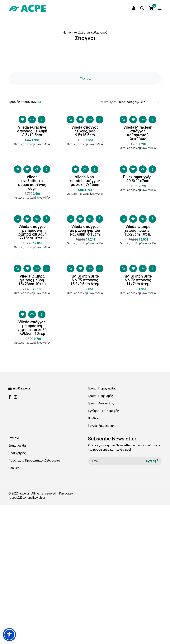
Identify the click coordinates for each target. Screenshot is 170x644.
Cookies (14, 468)
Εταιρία (14, 438)
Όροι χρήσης (17, 453)
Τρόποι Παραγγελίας (102, 388)
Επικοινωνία (17, 446)
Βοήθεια (93, 418)
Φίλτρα (85, 78)
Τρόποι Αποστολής (101, 403)
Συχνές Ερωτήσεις (101, 426)
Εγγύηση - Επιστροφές (103, 411)
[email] (125, 461)
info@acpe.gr (19, 388)
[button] (9, 635)
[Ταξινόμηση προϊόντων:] (139, 110)
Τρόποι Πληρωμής (100, 396)
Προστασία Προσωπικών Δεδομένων (34, 460)
